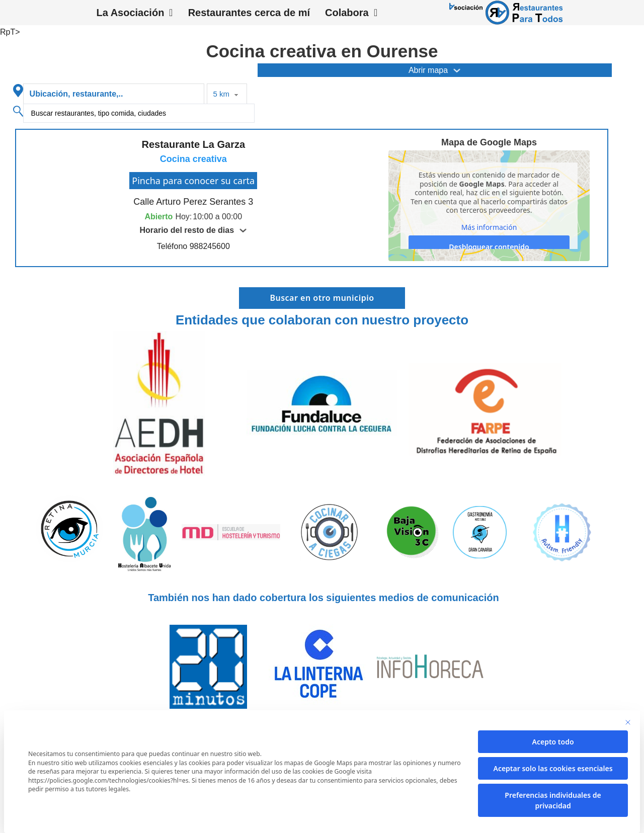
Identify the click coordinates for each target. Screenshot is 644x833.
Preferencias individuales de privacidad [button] (553, 800)
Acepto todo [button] (553, 742)
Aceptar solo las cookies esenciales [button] (553, 768)
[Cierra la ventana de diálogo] (628, 722)
